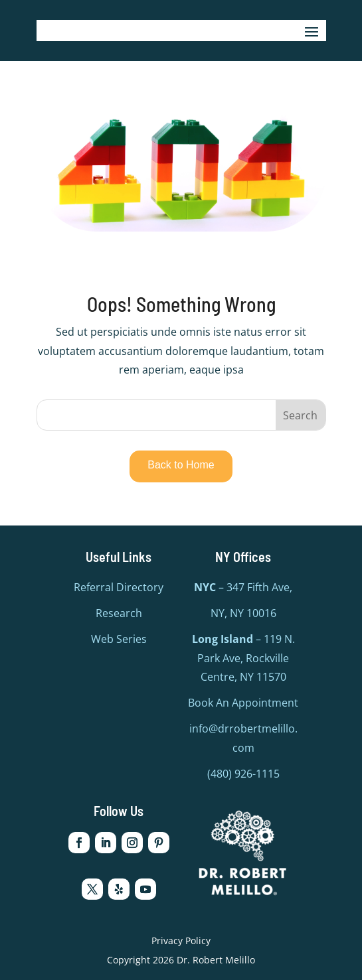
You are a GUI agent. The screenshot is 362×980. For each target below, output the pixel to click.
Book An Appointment (243, 703)
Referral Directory (119, 587)
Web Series (119, 639)
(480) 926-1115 (243, 774)
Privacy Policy (181, 941)
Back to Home (181, 465)
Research (119, 613)
